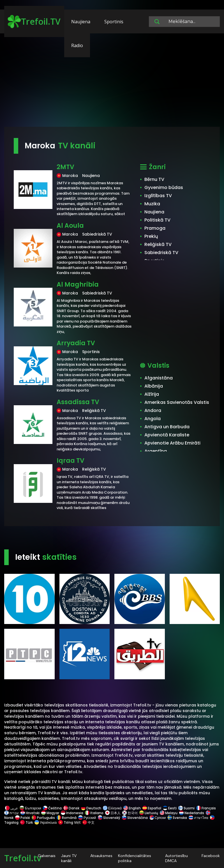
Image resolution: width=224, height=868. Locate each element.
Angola (153, 419)
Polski (23, 818)
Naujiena (81, 22)
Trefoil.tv (23, 858)
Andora (153, 410)
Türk (26, 822)
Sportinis (114, 22)
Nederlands (192, 813)
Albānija (154, 386)
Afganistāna (159, 378)
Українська (46, 822)
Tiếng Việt (70, 822)
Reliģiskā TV (158, 244)
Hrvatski (30, 813)
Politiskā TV (157, 220)
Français (206, 808)
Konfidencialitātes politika (135, 858)
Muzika (152, 204)
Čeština (52, 808)
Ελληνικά (112, 808)
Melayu (169, 813)
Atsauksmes (101, 856)
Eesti (170, 808)
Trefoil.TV (34, 22)
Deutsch (91, 808)
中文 (88, 822)
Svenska (177, 818)
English (132, 808)
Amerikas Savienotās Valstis (177, 402)
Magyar (50, 813)
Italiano (94, 813)
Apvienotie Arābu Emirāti (172, 443)
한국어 (130, 813)
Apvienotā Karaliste (167, 435)
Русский (87, 818)
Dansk (71, 808)
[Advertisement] (112, 83)
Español (152, 808)
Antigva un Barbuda (167, 427)
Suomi (186, 808)
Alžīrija (152, 394)
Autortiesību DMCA (176, 858)
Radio (77, 45)
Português (43, 818)
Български (30, 808)
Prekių (151, 236)
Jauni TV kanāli (69, 858)
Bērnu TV (154, 179)
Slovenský (109, 818)
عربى (11, 808)
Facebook (211, 856)
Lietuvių (149, 813)
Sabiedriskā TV (161, 253)
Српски (158, 818)
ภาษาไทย (198, 818)
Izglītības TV (158, 196)
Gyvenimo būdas (164, 187)
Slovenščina (135, 818)
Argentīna (156, 451)
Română (67, 818)
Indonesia (72, 813)
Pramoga (155, 228)
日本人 (113, 813)
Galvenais (47, 856)
